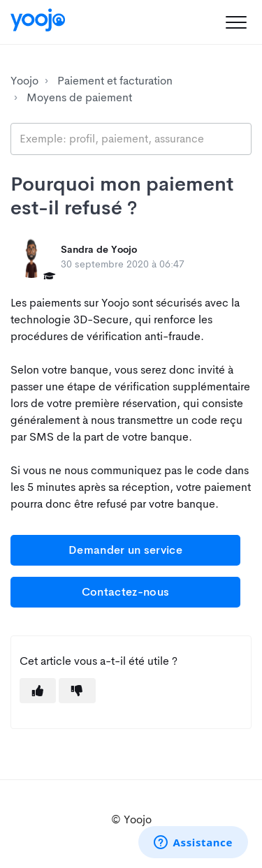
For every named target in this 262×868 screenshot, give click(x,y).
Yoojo (24, 81)
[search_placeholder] (131, 139)
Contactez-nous (125, 592)
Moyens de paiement (79, 97)
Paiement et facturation (115, 81)
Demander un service (125, 550)
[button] (236, 22)
